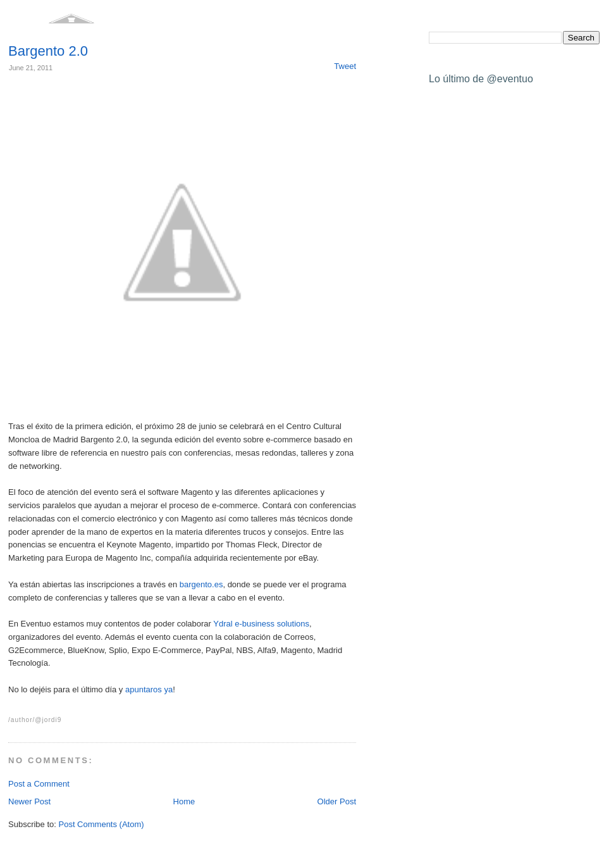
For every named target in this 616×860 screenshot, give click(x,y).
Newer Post (29, 801)
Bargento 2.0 (48, 51)
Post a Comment (39, 784)
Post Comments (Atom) (102, 824)
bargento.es (201, 584)
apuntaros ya (149, 689)
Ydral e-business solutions (261, 624)
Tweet (345, 66)
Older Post (337, 801)
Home (184, 801)
